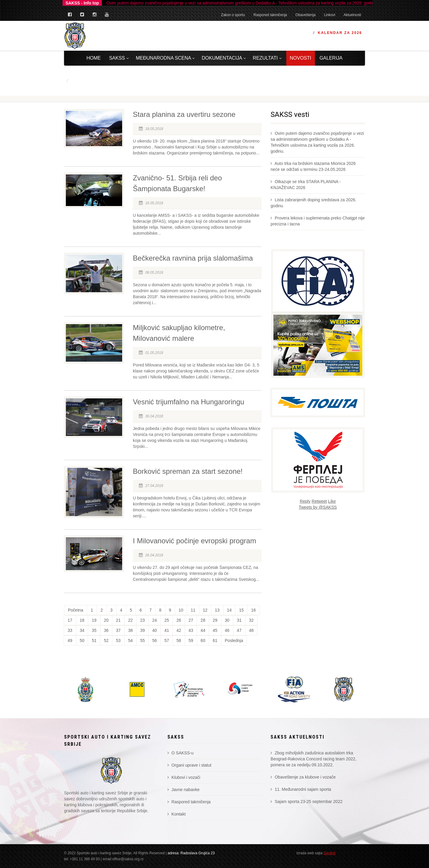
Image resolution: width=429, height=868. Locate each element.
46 (227, 630)
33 (70, 630)
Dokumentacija (224, 58)
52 (106, 640)
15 (241, 610)
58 (179, 640)
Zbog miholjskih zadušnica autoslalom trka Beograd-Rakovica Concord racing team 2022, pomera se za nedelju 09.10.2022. (313, 759)
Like (332, 501)
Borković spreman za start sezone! (188, 471)
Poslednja (234, 640)
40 (155, 630)
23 (142, 620)
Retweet (319, 501)
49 (70, 640)
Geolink (330, 853)
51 (94, 640)
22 (130, 620)
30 (227, 620)
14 (229, 610)
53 (118, 640)
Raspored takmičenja (270, 15)
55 (142, 640)
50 (82, 640)
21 (118, 620)
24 (155, 620)
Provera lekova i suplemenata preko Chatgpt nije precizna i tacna (318, 221)
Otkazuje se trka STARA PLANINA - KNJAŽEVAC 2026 (306, 185)
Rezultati (267, 58)
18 (82, 620)
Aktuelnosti (352, 15)
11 (193, 610)
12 (205, 610)
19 (94, 620)
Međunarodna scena (165, 58)
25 (167, 620)
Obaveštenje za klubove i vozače (303, 777)
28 (203, 620)
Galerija (331, 58)
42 (179, 630)
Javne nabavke (184, 790)
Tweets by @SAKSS (318, 507)
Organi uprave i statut (189, 765)
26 (179, 620)
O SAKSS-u (181, 753)
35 (94, 630)
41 (167, 630)
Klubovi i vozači (184, 777)
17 (70, 620)
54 (130, 640)
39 (142, 630)
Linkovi (330, 15)
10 (181, 610)
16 (254, 610)
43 (191, 630)
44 (203, 630)
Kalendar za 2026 (340, 33)
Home (94, 58)
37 (118, 630)
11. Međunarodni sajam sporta (301, 789)
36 (106, 630)
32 (251, 620)
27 (191, 620)
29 (215, 620)
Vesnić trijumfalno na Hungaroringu (189, 402)
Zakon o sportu (233, 15)
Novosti (301, 58)
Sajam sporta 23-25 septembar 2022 (306, 802)
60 (203, 640)
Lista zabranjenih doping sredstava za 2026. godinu (313, 203)
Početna (76, 610)
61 (215, 640)
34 (82, 630)
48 (251, 630)
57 (167, 640)
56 (155, 640)
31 (239, 620)
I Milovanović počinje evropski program (195, 541)
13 (217, 610)
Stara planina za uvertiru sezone (184, 114)
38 (130, 630)
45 (215, 630)
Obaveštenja (306, 15)
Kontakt (177, 814)
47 (239, 630)
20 (106, 620)
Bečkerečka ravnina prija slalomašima (193, 258)
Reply (305, 501)
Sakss (119, 58)
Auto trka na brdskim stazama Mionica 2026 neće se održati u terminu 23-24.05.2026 (313, 166)
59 (191, 640)
